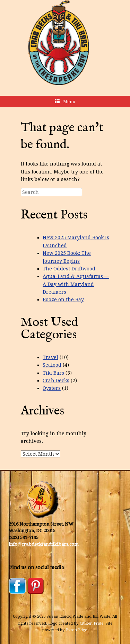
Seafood (52, 365)
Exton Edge (76, 630)
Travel (50, 357)
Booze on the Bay (63, 299)
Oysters (52, 388)
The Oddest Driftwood (69, 269)
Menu (65, 102)
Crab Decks (56, 381)
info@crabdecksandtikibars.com (44, 544)
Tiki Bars (53, 373)
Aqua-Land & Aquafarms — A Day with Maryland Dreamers (76, 284)
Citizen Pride (92, 623)
